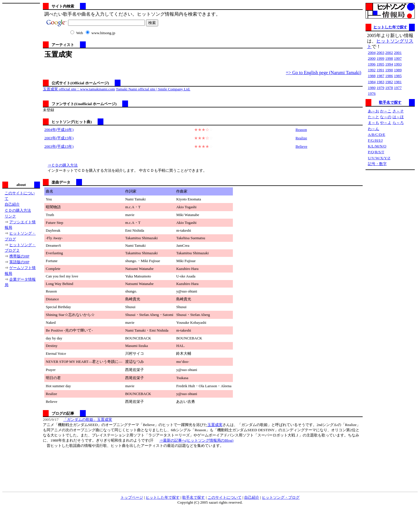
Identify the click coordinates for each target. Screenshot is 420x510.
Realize (301, 138)
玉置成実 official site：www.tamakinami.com (79, 89)
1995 (380, 64)
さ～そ (398, 111)
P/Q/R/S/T (376, 152)
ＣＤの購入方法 (18, 210)
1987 (380, 76)
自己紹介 (12, 204)
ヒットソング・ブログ (281, 497)
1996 (372, 64)
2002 (389, 53)
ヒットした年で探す (390, 27)
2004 (372, 53)
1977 (398, 88)
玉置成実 (215, 425)
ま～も (374, 123)
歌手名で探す (390, 102)
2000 (372, 58)
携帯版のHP (19, 256)
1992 (372, 70)
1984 (372, 82)
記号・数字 (377, 164)
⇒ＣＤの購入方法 (63, 165)
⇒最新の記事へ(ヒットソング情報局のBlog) (196, 440)
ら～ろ (398, 123)
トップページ (132, 497)
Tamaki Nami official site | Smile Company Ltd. (153, 89)
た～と (374, 117)
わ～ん (374, 129)
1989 (398, 70)
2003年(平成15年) (59, 138)
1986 (389, 76)
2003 (380, 53)
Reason (301, 130)
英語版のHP (19, 262)
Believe (301, 146)
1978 (389, 88)
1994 (389, 64)
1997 (398, 58)
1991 (380, 70)
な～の (386, 117)
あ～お (374, 111)
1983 (380, 82)
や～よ (386, 123)
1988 (372, 76)
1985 (398, 76)
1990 (389, 70)
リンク (10, 216)
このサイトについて (225, 497)
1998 (389, 58)
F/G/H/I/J (375, 140)
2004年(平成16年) (59, 130)
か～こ (386, 111)
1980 (372, 88)
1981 (398, 82)
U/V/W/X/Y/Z (379, 158)
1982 (389, 82)
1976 (372, 93)
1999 (380, 58)
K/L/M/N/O (377, 146)
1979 (380, 88)
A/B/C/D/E (377, 135)
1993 (398, 64)
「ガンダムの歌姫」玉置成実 (88, 419)
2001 (398, 53)
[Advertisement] (21, 92)
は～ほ (398, 117)
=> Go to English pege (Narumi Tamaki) (324, 73)
